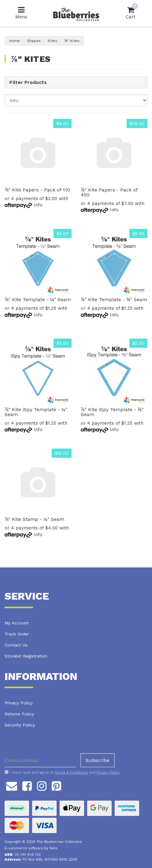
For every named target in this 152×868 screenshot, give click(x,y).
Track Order (17, 634)
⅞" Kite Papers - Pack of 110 (37, 190)
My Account (17, 623)
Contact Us (16, 645)
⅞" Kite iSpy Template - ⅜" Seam (112, 412)
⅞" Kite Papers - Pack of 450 (109, 192)
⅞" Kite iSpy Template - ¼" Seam (36, 412)
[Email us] (12, 785)
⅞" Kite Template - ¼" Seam (38, 299)
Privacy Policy (19, 703)
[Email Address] (40, 760)
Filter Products (28, 82)
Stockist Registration (26, 656)
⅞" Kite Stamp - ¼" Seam (34, 519)
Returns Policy (19, 714)
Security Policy (20, 725)
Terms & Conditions (71, 773)
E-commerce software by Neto (31, 848)
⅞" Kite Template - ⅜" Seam (114, 299)
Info (38, 205)
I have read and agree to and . (63, 772)
